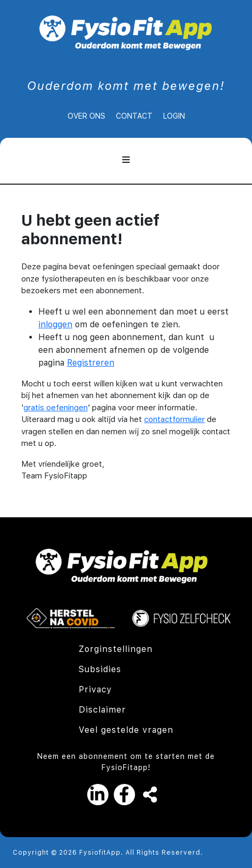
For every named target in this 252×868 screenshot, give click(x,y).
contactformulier (174, 419)
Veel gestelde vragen (126, 730)
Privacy (95, 689)
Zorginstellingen (116, 649)
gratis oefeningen (56, 408)
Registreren (91, 363)
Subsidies (100, 669)
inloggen (55, 324)
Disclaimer (102, 710)
